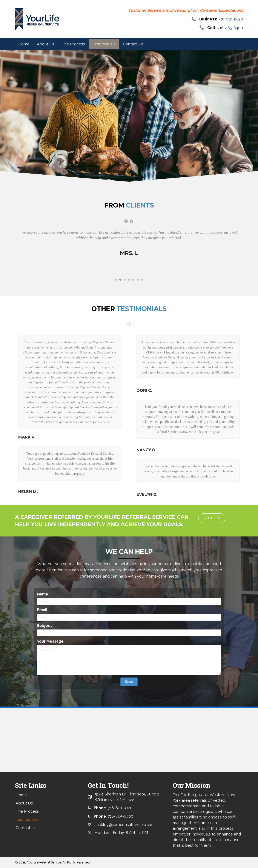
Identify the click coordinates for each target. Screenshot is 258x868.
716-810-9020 (231, 19)
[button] (212, 518)
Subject (45, 626)
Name (43, 594)
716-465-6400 (230, 28)
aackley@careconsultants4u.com (124, 825)
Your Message (50, 641)
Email (42, 610)
